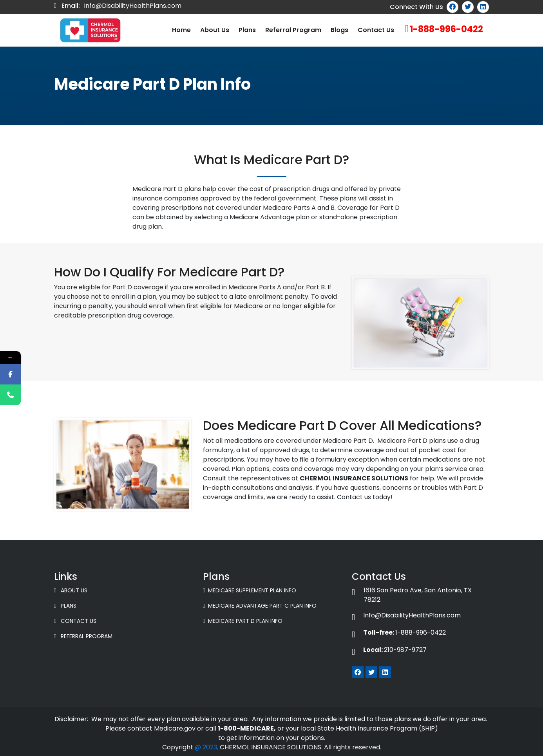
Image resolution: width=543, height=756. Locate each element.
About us (215, 30)
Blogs (339, 30)
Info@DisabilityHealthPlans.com (133, 6)
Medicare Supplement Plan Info (250, 590)
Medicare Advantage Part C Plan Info (260, 606)
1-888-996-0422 (446, 29)
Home (181, 30)
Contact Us (376, 30)
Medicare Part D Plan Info (243, 621)
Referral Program (293, 30)
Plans (247, 30)
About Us (71, 590)
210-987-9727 (389, 650)
